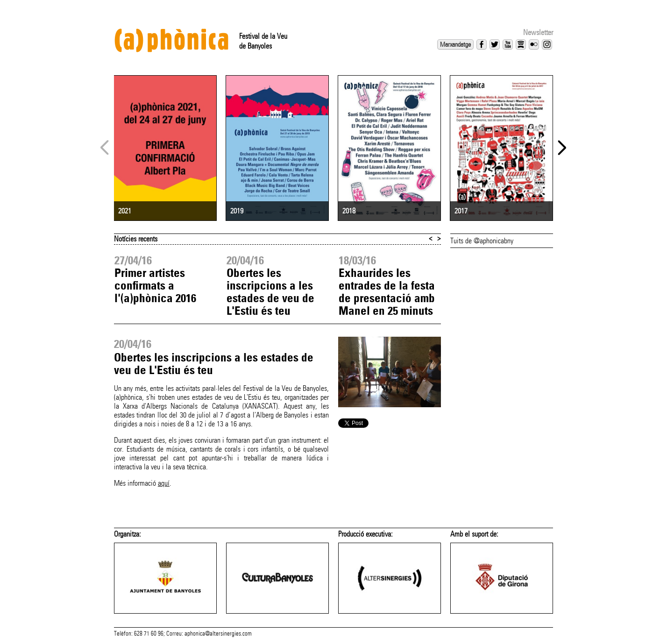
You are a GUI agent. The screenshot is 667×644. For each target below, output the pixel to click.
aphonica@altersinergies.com (218, 634)
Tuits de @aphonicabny (482, 241)
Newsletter (538, 32)
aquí (164, 483)
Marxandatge (455, 44)
